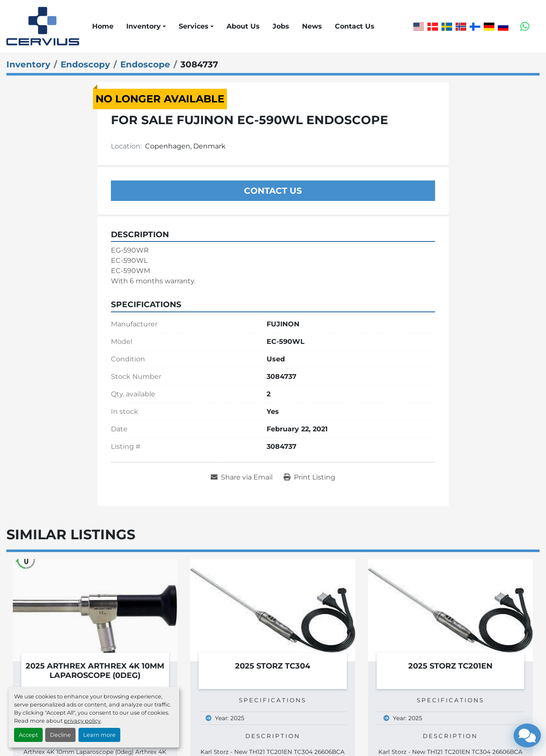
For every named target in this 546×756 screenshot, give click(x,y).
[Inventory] (28, 64)
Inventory (144, 26)
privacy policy (82, 721)
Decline (60, 735)
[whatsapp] (525, 26)
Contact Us (355, 26)
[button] (146, 26)
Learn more (99, 735)
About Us (243, 26)
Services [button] (194, 26)
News (312, 26)
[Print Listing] (309, 477)
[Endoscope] (145, 64)
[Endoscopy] (85, 64)
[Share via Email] (242, 477)
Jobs (281, 26)
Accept (28, 735)
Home (103, 26)
